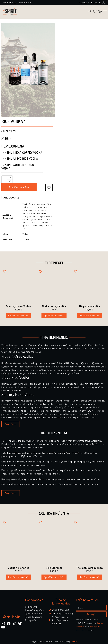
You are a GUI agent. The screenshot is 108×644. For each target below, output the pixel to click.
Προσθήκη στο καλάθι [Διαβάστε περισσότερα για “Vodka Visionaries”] (18, 578)
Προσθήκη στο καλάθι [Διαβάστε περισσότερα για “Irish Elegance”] (54, 578)
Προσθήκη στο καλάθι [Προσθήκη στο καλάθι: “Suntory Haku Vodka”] (18, 316)
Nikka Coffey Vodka (54, 306)
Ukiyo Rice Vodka (90, 306)
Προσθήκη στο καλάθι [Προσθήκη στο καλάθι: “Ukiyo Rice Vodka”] (90, 316)
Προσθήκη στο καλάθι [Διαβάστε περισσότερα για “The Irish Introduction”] (90, 578)
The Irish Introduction (90, 568)
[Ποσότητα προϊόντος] (7, 180)
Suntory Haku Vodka (18, 306)
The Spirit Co (10, 3)
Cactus (74, 642)
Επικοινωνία (25, 3)
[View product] (22, 153)
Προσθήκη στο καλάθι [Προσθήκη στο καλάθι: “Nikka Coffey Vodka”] (54, 316)
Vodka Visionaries (18, 568)
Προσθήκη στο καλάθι (19, 188)
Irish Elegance (54, 568)
